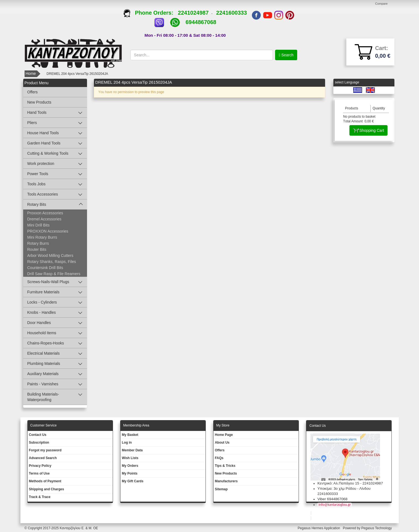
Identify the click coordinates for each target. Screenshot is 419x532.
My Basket (130, 435)
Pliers (32, 123)
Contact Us (38, 435)
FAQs (219, 458)
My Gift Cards (133, 481)
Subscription (39, 443)
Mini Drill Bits (39, 225)
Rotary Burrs (38, 243)
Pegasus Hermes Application (319, 528)
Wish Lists (130, 458)
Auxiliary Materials (43, 374)
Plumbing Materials (44, 364)
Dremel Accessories (44, 219)
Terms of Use (39, 473)
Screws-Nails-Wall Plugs (48, 282)
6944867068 (201, 22)
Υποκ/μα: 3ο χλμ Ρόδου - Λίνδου (344, 488)
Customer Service (44, 425)
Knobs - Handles (42, 312)
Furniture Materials (44, 292)
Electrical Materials (44, 353)
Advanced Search (43, 458)
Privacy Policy (40, 466)
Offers (33, 92)
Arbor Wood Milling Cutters (50, 256)
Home (31, 73)
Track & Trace (40, 497)
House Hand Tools (43, 133)
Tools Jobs (36, 184)
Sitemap (221, 489)
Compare (381, 4)
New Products (39, 102)
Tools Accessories (43, 194)
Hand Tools (37, 112)
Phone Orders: (151, 13)
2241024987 (193, 13)
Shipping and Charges (47, 489)
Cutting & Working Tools (48, 153)
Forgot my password (45, 450)
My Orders (130, 466)
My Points (130, 473)
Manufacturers (226, 481)
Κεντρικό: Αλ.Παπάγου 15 (338, 483)
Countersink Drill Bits (45, 268)
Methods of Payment (45, 481)
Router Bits (37, 249)
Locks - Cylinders (42, 302)
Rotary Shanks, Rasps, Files (52, 262)
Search (287, 55)
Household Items (42, 333)
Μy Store (223, 425)
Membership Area (136, 425)
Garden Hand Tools (44, 143)
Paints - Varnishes (43, 384)
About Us (222, 443)
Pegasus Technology (377, 528)
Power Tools (38, 174)
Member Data (132, 450)
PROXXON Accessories (48, 231)
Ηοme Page (224, 435)
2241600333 (232, 13)
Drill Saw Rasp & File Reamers (54, 274)
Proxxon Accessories (45, 213)
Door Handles (39, 323)
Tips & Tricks (225, 466)
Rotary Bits (37, 204)
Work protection (41, 164)
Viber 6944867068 (332, 499)
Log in (127, 443)
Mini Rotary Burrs (42, 237)
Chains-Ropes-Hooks (46, 343)
